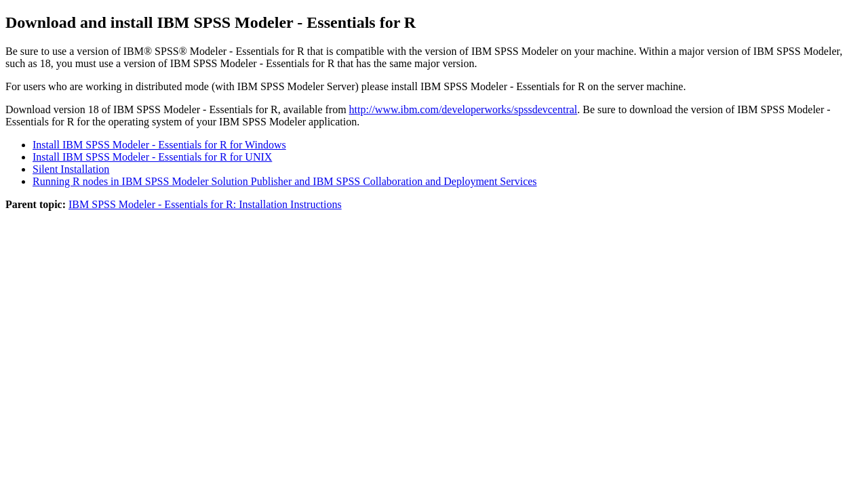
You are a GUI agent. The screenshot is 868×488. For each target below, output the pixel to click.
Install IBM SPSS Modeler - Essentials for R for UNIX (152, 157)
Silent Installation (71, 169)
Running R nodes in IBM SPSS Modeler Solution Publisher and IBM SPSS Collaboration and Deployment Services (285, 181)
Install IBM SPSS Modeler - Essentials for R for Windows (159, 145)
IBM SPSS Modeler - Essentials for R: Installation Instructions (205, 204)
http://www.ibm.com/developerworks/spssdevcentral (463, 109)
